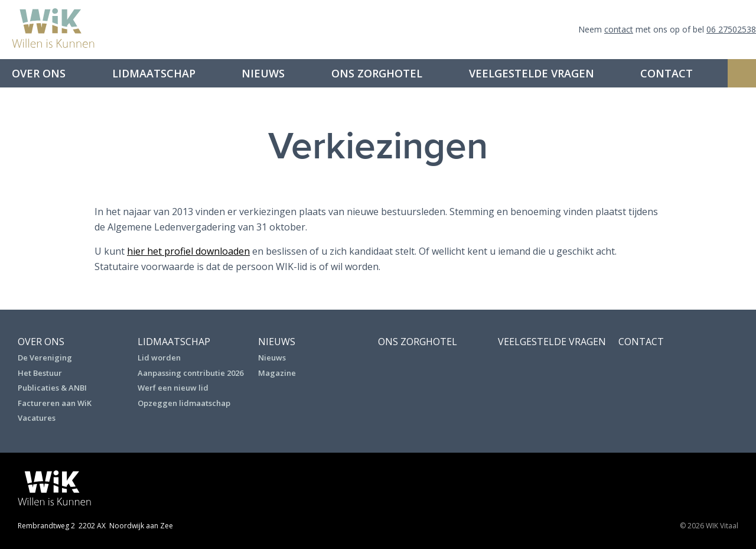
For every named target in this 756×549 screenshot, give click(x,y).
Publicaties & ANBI (52, 388)
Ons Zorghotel (377, 73)
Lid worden (159, 358)
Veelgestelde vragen (532, 73)
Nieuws (263, 73)
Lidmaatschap (154, 73)
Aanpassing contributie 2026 (190, 373)
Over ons (39, 73)
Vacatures (37, 418)
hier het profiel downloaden (188, 251)
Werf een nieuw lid (173, 388)
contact (619, 29)
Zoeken (742, 73)
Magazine (277, 373)
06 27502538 (731, 29)
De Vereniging (45, 358)
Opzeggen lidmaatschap (184, 403)
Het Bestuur (40, 373)
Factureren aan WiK (55, 403)
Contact (667, 73)
